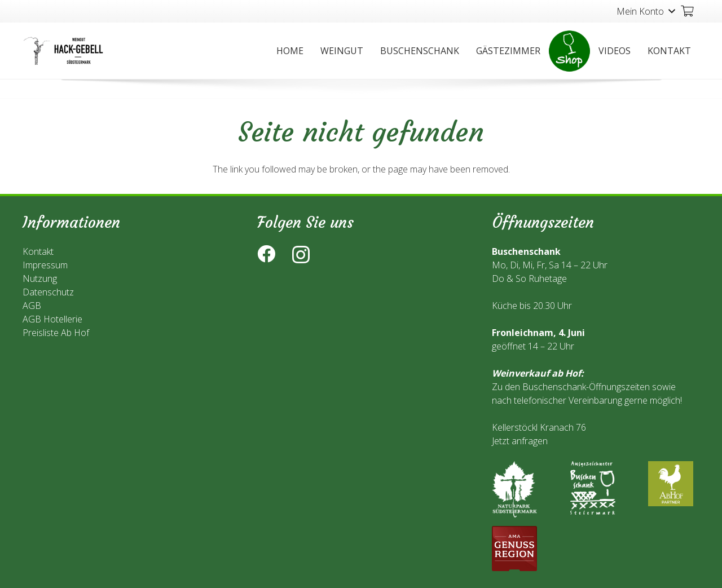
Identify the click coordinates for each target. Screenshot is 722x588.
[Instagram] (301, 255)
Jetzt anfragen (520, 441)
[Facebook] (266, 254)
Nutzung (40, 278)
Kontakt (38, 251)
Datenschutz (48, 292)
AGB (32, 306)
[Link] (65, 51)
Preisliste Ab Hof (56, 333)
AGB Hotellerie (52, 319)
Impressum (45, 265)
